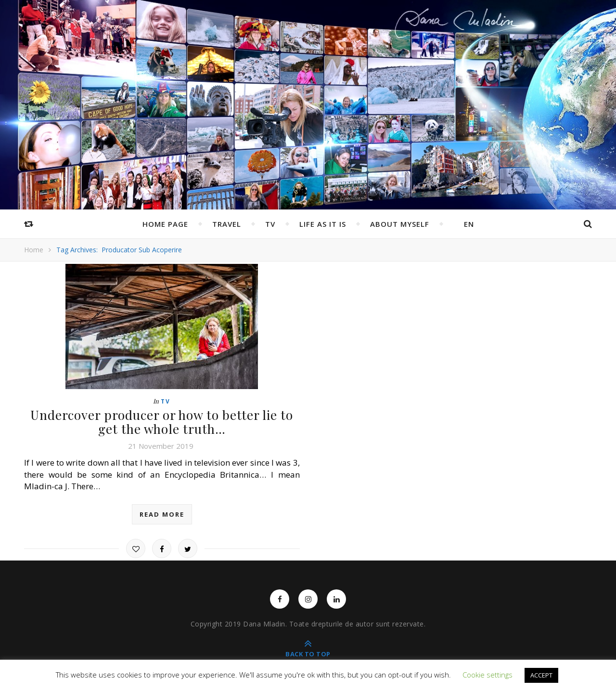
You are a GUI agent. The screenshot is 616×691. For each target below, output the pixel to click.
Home (34, 250)
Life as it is (323, 224)
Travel (227, 224)
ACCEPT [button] (541, 675)
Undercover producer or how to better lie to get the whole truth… (162, 422)
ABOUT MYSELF (400, 224)
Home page (165, 224)
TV (270, 224)
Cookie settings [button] (488, 675)
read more (162, 514)
